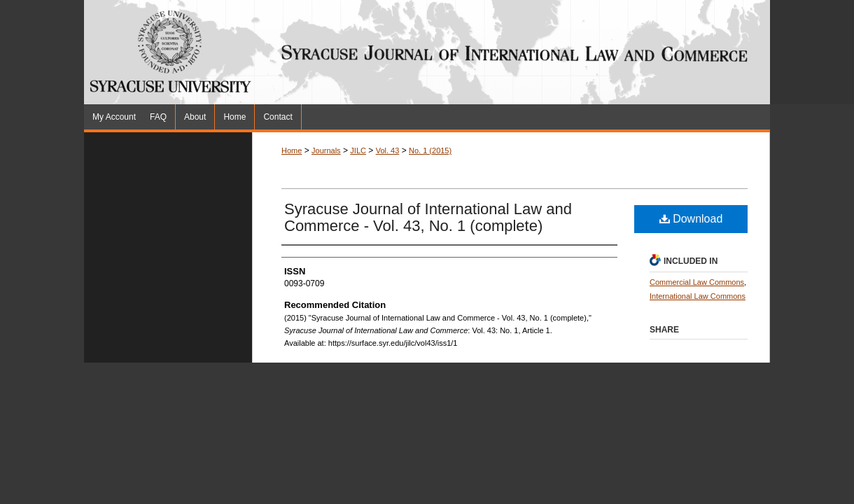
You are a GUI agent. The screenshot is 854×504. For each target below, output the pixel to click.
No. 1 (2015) (430, 150)
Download (691, 219)
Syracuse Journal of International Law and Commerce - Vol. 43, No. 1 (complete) (428, 217)
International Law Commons (698, 296)
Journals (326, 150)
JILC (358, 150)
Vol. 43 (388, 150)
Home (292, 150)
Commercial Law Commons (697, 282)
